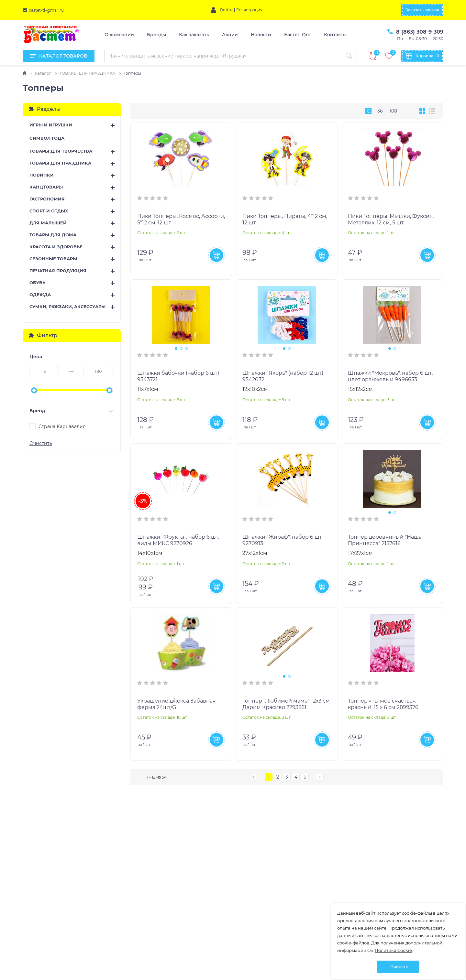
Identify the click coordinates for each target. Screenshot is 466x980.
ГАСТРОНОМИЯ (47, 199)
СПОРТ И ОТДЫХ (49, 211)
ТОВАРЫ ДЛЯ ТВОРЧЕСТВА (61, 151)
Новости (261, 35)
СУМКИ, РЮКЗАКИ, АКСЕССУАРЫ (67, 307)
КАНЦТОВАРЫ (46, 187)
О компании (119, 35)
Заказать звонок (422, 10)
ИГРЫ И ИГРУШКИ (51, 125)
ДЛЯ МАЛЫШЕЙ (48, 223)
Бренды (156, 35)
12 (368, 111)
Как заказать (194, 35)
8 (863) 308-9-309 (420, 32)
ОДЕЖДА (40, 295)
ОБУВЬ (37, 283)
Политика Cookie (393, 950)
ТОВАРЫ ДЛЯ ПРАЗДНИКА (60, 163)
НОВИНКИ (42, 175)
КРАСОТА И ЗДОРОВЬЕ (56, 247)
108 (393, 111)
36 (380, 111)
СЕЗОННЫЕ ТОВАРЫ (53, 259)
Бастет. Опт (298, 35)
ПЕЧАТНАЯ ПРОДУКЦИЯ (58, 271)
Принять (399, 967)
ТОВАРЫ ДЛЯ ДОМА (53, 235)
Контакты (335, 35)
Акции (230, 35)
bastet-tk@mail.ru (46, 10)
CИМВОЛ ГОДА (47, 138)
